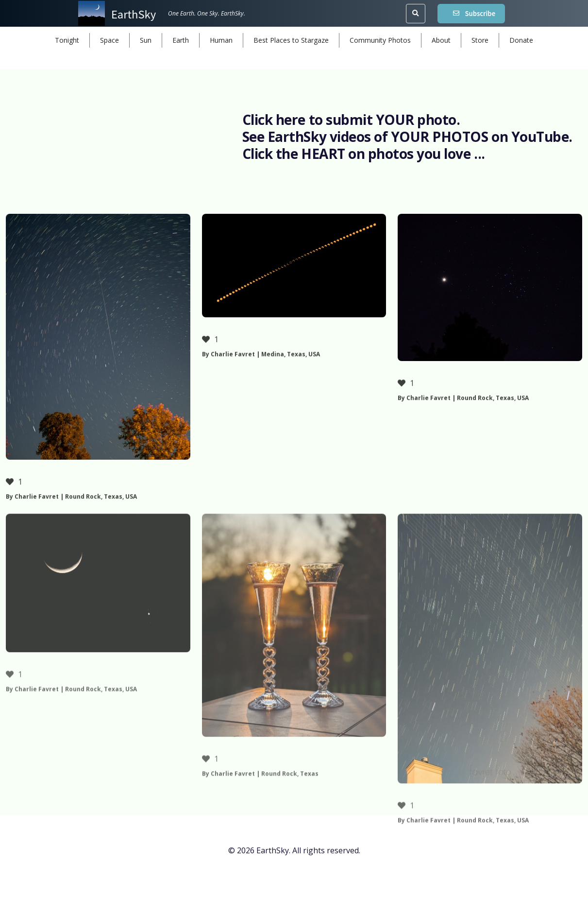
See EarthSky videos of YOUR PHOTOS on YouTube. (407, 137)
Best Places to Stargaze (291, 40)
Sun (146, 40)
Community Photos (380, 40)
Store (480, 40)
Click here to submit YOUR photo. (351, 120)
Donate (521, 40)
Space (109, 40)
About (441, 40)
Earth (181, 40)
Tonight (67, 40)
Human (221, 40)
